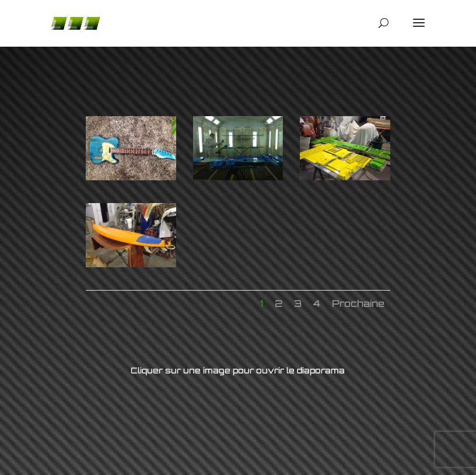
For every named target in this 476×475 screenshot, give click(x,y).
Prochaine (358, 303)
